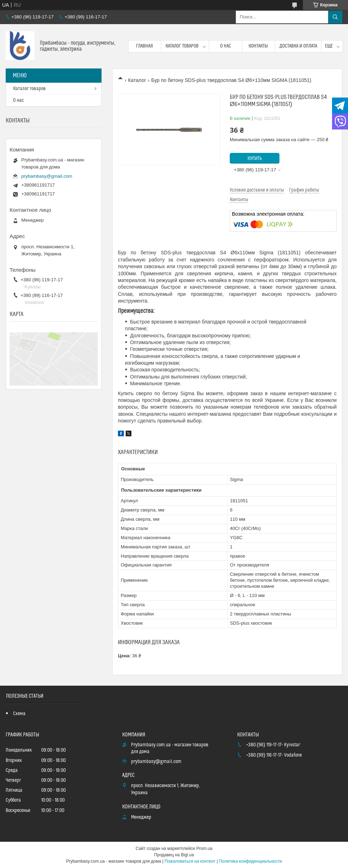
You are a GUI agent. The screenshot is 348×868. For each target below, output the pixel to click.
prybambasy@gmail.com (47, 176)
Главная (145, 46)
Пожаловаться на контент (190, 861)
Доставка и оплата (298, 46)
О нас (226, 46)
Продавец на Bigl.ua (174, 855)
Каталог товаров (182, 46)
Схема (19, 714)
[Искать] (335, 17)
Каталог (137, 80)
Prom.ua (204, 848)
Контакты (258, 46)
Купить (255, 159)
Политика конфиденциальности (251, 861)
